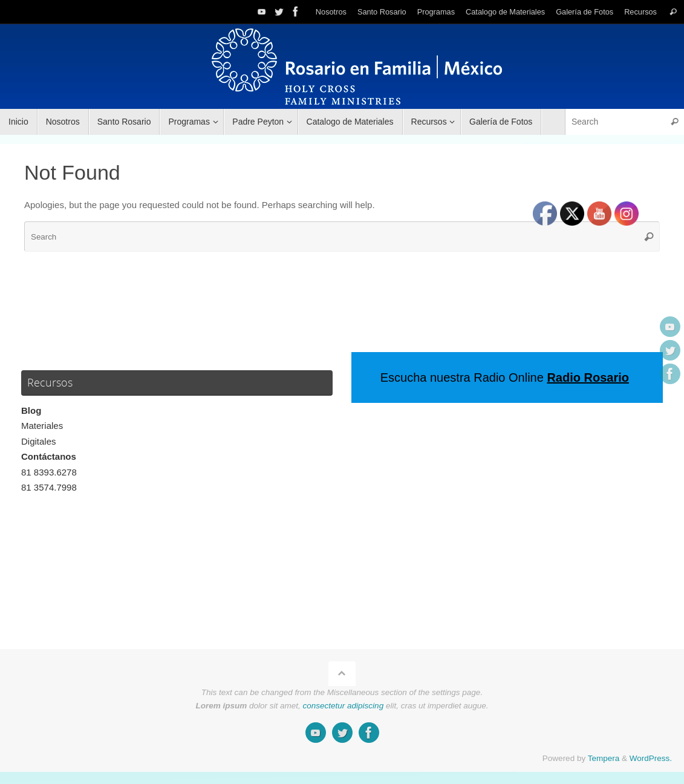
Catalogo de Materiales (505, 12)
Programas (436, 12)
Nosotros (331, 12)
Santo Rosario (382, 12)
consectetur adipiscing (344, 706)
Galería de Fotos (585, 12)
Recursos (640, 12)
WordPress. (651, 758)
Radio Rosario (588, 377)
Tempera (604, 758)
